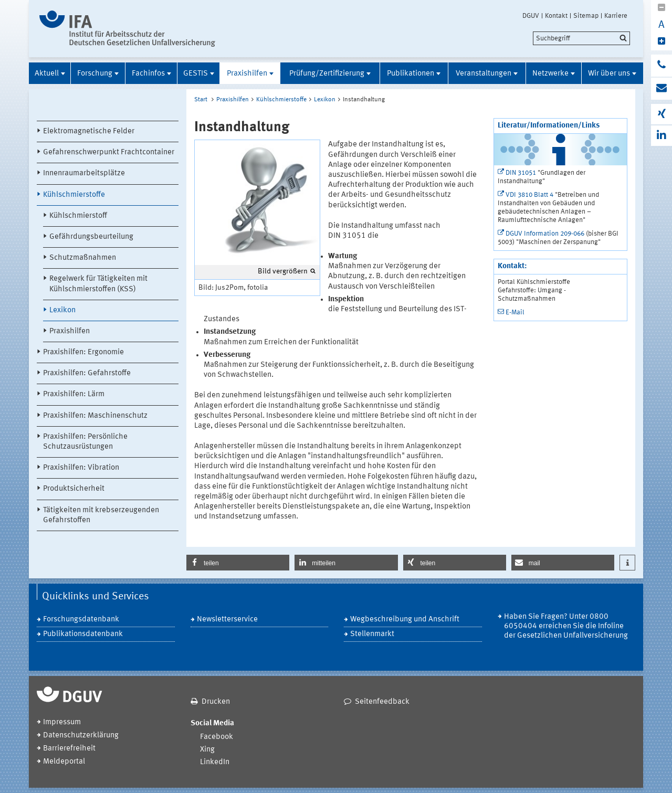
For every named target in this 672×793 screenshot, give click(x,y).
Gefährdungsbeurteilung (91, 237)
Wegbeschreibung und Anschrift (405, 620)
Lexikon (62, 310)
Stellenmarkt (372, 634)
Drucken (216, 702)
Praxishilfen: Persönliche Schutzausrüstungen (85, 442)
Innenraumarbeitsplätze (84, 173)
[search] (581, 38)
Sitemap (586, 16)
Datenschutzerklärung (81, 736)
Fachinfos (148, 74)
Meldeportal (64, 762)
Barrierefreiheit (69, 749)
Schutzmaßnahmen (83, 258)
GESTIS (196, 74)
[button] (238, 563)
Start (201, 100)
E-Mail (515, 313)
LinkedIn (215, 762)
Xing (207, 750)
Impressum (62, 722)
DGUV (531, 16)
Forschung (95, 74)
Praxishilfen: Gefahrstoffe (87, 373)
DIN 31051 (521, 173)
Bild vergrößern (283, 271)
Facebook (217, 737)
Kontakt (556, 16)
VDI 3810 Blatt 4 (529, 195)
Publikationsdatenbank (83, 634)
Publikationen (411, 74)
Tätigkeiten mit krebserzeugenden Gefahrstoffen (101, 515)
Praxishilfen (247, 74)
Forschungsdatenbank (81, 620)
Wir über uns (609, 74)
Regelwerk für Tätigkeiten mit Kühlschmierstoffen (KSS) (98, 284)
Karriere (616, 16)
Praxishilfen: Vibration (81, 468)
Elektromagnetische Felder (89, 131)
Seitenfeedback (382, 702)
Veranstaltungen (484, 74)
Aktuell (47, 74)
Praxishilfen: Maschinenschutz (95, 416)
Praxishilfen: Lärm (74, 394)
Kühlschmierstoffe (74, 195)
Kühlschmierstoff (78, 216)
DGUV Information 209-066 (545, 234)
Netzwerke (550, 74)
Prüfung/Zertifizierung (327, 74)
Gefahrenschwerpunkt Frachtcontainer (109, 152)
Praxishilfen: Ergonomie (83, 352)
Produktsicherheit (74, 489)
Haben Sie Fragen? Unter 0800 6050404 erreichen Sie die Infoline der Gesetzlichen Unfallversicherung (566, 626)
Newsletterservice (227, 620)
